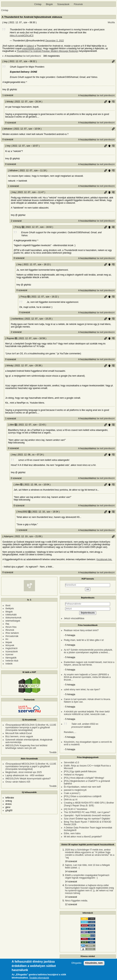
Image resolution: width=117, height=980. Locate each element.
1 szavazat (8, 95)
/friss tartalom (12, 633)
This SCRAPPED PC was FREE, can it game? (87, 812)
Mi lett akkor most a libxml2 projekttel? (83, 837)
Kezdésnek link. (104, 559)
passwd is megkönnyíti (75, 790)
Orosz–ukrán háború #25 (18, 782)
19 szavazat (71, 861)
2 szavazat (16, 221)
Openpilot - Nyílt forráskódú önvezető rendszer (87, 815)
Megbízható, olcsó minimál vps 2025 (24, 772)
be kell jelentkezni (32, 56)
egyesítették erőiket (32, 48)
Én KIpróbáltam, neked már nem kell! (82, 787)
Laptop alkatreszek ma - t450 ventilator (25, 775)
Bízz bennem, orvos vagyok (19, 736)
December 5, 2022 (55, 41)
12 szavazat (71, 904)
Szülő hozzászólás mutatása (113, 102)
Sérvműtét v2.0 (71, 763)
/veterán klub (12, 661)
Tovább (53, 752)
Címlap (38, 4)
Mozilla (111, 22)
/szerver (9, 655)
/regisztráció (12, 648)
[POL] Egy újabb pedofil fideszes (80, 771)
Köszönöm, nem (94, 963)
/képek (9, 642)
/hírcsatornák (12, 636)
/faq (7, 624)
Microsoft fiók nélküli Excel (19, 733)
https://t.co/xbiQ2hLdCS (22, 36)
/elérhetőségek (13, 621)
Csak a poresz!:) (72, 793)
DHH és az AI (71, 800)
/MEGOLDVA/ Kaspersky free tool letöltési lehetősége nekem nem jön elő (26, 747)
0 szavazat (11, 123)
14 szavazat (71, 871)
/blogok (9, 612)
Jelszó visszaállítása (74, 618)
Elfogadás (76, 963)
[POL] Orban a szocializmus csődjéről (83, 796)
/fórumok (10, 630)
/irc (7, 639)
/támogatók (11, 658)
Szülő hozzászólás (109, 102)
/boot (8, 605)
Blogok (49, 4)
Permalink (113, 61)
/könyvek (10, 645)
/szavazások (12, 652)
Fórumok (78, 4)
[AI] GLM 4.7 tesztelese (76, 809)
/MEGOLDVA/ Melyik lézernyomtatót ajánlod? (28, 779)
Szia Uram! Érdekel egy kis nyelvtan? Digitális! (87, 819)
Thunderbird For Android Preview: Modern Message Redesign (48, 51)
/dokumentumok (13, 618)
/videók (9, 664)
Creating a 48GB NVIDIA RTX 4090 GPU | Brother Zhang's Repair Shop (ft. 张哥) (89, 804)
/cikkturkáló (11, 615)
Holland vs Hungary (74, 775)
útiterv (30, 46)
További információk (39, 978)
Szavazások (63, 4)
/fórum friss (11, 627)
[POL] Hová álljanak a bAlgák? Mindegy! (84, 778)
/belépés (10, 608)
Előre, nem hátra (72, 833)
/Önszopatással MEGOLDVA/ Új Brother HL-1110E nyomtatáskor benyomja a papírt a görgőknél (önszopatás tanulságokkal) (31, 728)
